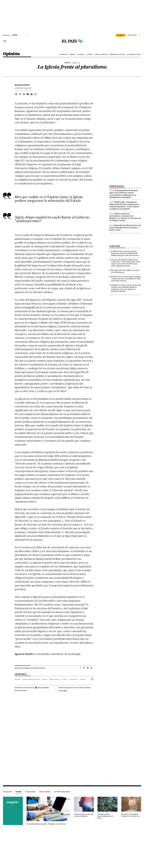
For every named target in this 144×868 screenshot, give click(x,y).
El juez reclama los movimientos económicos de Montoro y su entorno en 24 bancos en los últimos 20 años (125, 217)
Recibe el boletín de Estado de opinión (32, 668)
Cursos (19, 792)
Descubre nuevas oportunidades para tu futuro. (105, 816)
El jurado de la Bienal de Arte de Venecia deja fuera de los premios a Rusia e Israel (125, 228)
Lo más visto (115, 246)
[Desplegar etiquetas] (92, 679)
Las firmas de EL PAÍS (134, 55)
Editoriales (64, 55)
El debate (89, 55)
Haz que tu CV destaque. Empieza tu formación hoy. (131, 815)
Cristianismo (73, 679)
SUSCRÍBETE (121, 35)
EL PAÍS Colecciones (62, 792)
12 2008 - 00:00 (23, 88)
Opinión (11, 54)
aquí (65, 690)
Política (64, 679)
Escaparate (7, 792)
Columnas (81, 55)
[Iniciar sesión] (134, 35)
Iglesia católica (55, 679)
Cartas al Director (101, 55)
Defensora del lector (117, 55)
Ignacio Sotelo (22, 85)
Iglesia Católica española (31, 679)
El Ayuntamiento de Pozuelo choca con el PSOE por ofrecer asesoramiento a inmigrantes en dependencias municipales (124, 194)
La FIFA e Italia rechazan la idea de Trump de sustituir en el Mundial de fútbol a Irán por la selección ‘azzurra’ (125, 253)
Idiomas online (45, 792)
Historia (45, 679)
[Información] (79, 63)
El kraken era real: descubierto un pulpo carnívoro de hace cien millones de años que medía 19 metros (126, 279)
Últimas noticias (117, 186)
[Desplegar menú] (5, 41)
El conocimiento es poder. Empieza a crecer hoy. (46, 824)
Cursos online (30, 792)
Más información (21, 690)
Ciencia (83, 679)
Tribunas (73, 55)
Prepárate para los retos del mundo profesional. (84, 815)
